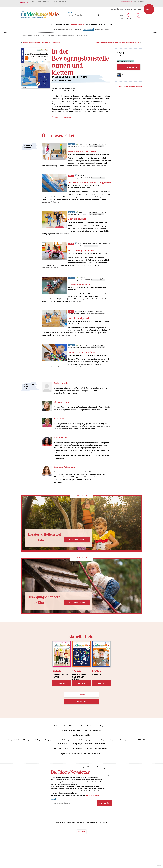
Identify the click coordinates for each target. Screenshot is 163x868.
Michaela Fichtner (63, 416)
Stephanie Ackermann (65, 487)
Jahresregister (99, 28)
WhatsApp (57, 760)
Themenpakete (88, 28)
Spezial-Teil (78, 28)
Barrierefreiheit (92, 842)
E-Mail (53, 819)
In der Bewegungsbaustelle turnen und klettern (72, 34)
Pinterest (97, 774)
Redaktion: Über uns (117, 8)
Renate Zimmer (61, 457)
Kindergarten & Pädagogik (41, 3)
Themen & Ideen (62, 23)
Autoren (68, 119)
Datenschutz (81, 842)
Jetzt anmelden (104, 823)
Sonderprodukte (94, 23)
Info (141, 3)
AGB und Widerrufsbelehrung (66, 842)
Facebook (77, 774)
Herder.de (24, 3)
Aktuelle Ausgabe (59, 28)
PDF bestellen (130, 66)
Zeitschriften (124, 3)
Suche (70, 11)
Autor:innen (128, 8)
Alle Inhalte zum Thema (77, 559)
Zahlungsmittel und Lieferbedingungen (129, 85)
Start (51, 23)
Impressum (103, 842)
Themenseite (81, 515)
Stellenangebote (67, 760)
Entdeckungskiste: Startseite (30, 34)
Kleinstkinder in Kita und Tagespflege (70, 764)
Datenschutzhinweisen (92, 815)
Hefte (43, 34)
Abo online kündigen (101, 768)
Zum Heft (62, 703)
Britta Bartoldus (62, 397)
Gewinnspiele (85, 755)
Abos (112, 23)
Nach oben (82, 852)
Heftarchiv (70, 28)
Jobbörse (149, 7)
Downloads (138, 8)
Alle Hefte (81, 714)
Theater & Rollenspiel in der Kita (42, 554)
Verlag (134, 3)
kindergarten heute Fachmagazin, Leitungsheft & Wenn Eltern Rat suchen (131, 760)
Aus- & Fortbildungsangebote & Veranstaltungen (90, 760)
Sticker (107, 28)
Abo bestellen (81, 721)
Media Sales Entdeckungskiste (23, 760)
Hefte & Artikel (78, 23)
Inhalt (57, 119)
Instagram (87, 774)
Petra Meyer (60, 435)
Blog (106, 23)
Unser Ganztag (60, 3)
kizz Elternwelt (100, 764)
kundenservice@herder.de (84, 768)
